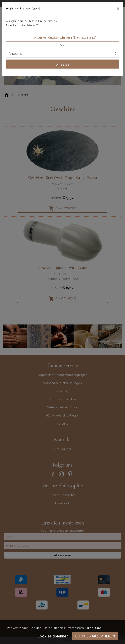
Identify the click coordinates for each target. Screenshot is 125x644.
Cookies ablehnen (53, 636)
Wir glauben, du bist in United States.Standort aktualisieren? (31, 23)
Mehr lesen (93, 628)
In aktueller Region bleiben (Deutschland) (63, 37)
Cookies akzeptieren (95, 636)
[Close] (118, 8)
